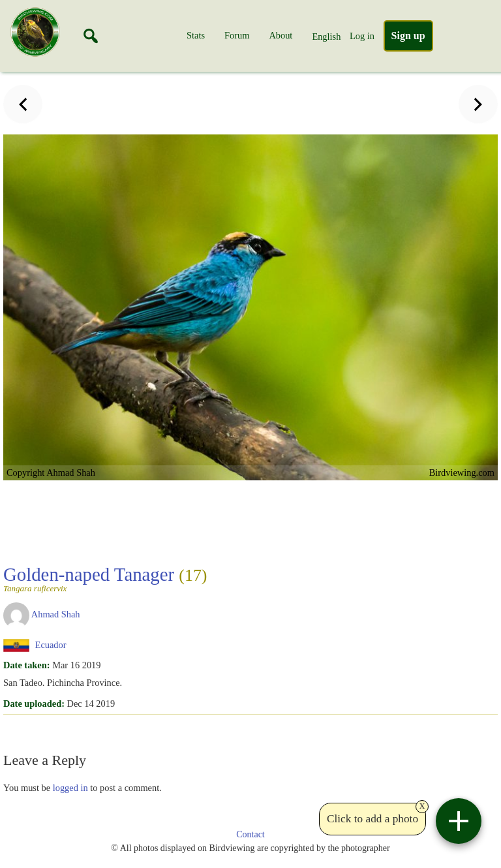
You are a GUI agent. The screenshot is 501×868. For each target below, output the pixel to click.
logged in (70, 788)
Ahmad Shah (56, 614)
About (281, 35)
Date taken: (27, 665)
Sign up (408, 36)
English (326, 37)
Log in (362, 36)
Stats (196, 35)
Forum (237, 35)
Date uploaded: (34, 704)
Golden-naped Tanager (105, 578)
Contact (250, 834)
